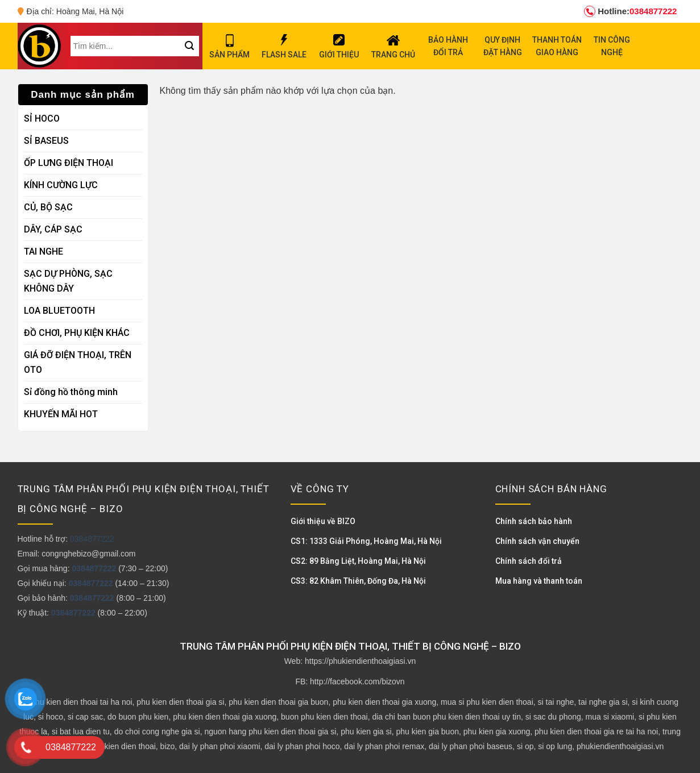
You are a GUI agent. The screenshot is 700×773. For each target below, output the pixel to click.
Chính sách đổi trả (529, 561)
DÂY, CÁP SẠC (53, 229)
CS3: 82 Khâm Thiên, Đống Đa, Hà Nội (358, 581)
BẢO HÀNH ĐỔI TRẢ (448, 46)
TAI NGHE (44, 252)
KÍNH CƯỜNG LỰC (61, 185)
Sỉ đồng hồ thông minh (71, 392)
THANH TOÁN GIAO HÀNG (557, 46)
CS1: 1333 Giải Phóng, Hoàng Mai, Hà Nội (366, 541)
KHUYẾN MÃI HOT (61, 414)
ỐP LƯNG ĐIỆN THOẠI (69, 163)
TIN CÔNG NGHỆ (612, 46)
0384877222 (630, 11)
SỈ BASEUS (46, 141)
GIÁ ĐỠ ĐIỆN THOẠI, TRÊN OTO (78, 362)
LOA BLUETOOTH (59, 311)
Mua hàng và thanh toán (539, 581)
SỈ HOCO (42, 119)
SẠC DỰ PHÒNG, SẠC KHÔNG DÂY (68, 281)
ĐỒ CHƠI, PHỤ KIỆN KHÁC (77, 333)
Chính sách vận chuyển (537, 541)
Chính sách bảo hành (534, 521)
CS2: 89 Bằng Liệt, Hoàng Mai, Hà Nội (358, 561)
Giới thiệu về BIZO (323, 521)
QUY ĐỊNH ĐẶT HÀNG (503, 46)
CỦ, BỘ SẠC (48, 207)
